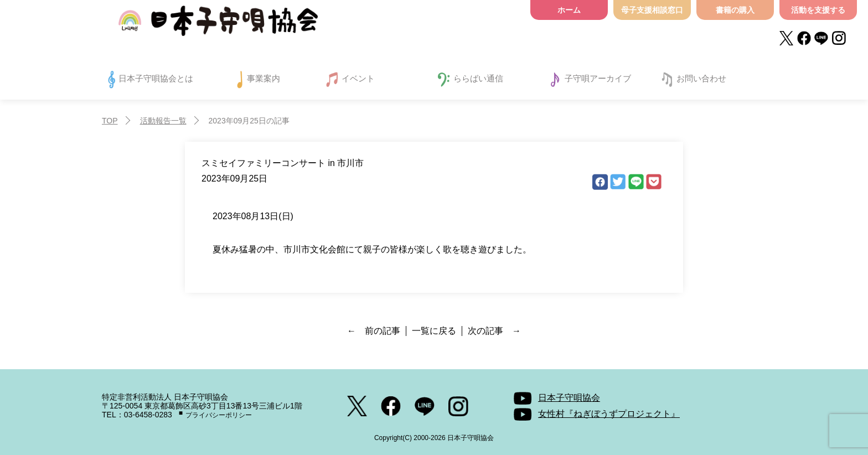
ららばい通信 (478, 78)
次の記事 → (494, 331)
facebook (600, 182)
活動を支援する (818, 10)
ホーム (569, 10)
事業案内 (263, 78)
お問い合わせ (701, 78)
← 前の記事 (374, 331)
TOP (110, 121)
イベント (358, 78)
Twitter (618, 182)
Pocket (654, 182)
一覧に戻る (434, 331)
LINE (636, 182)
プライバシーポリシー (219, 415)
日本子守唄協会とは (156, 78)
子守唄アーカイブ (598, 78)
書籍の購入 (735, 10)
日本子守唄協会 (218, 24)
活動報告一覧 (163, 121)
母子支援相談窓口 (652, 10)
